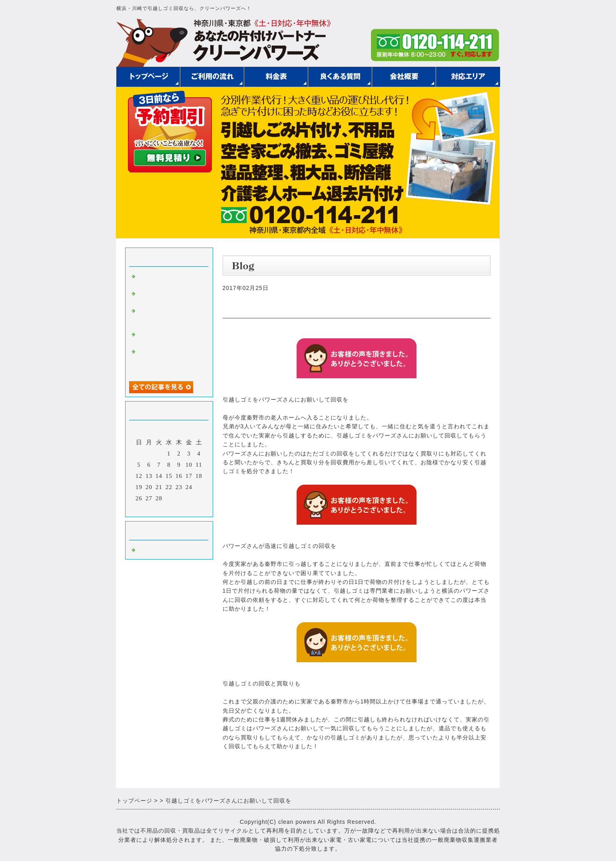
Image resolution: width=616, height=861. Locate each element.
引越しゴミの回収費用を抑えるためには (169, 296)
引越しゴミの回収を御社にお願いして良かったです (169, 317)
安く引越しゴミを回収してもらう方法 (169, 279)
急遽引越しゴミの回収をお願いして (169, 337)
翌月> (185, 509)
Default (148, 549)
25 (199, 487)
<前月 (152, 509)
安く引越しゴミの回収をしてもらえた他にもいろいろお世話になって (169, 361)
